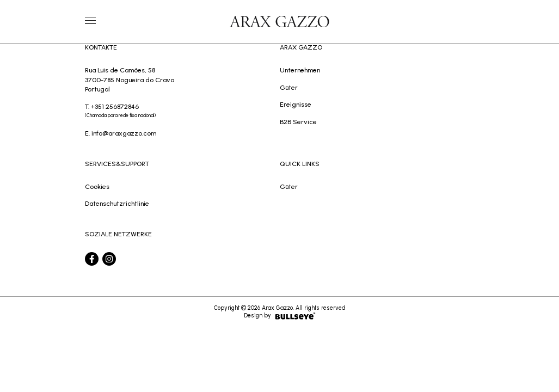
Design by (280, 316)
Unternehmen (300, 70)
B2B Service (298, 122)
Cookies (97, 186)
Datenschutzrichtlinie (117, 203)
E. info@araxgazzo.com (121, 133)
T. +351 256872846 (182, 112)
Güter (289, 87)
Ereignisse (296, 104)
